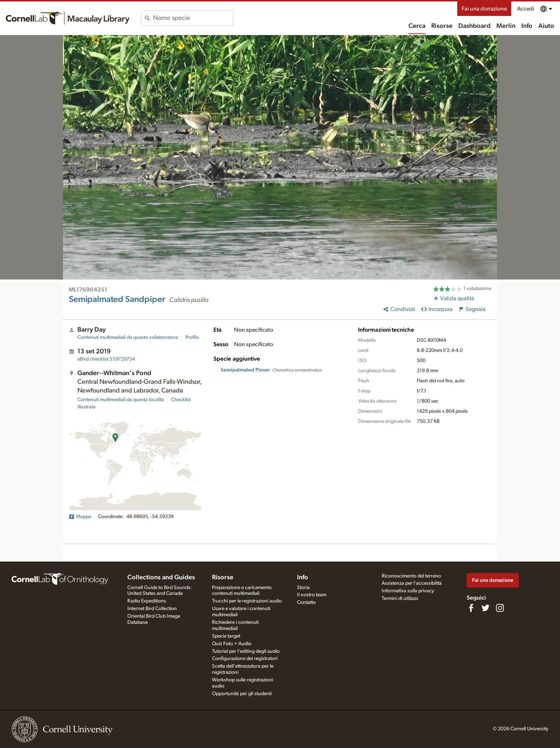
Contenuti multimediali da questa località (121, 400)
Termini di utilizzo (400, 598)
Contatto (306, 602)
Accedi (526, 9)
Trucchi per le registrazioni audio (247, 601)
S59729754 (106, 359)
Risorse (442, 26)
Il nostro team (312, 595)
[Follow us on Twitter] (485, 608)
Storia (303, 588)
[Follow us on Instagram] (500, 608)
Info (527, 26)
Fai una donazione (484, 9)
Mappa (80, 517)
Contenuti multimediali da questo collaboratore (128, 337)
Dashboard (474, 26)
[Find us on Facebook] (471, 608)
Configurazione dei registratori (245, 659)
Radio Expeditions (147, 601)
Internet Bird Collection (152, 609)
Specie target (226, 636)
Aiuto (546, 26)
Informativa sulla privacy (408, 591)
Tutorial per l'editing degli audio (246, 651)
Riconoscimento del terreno (411, 576)
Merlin (506, 26)
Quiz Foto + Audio (232, 644)
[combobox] (193, 18)
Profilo (192, 337)
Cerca (417, 26)
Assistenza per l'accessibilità (412, 583)
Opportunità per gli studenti (242, 694)
